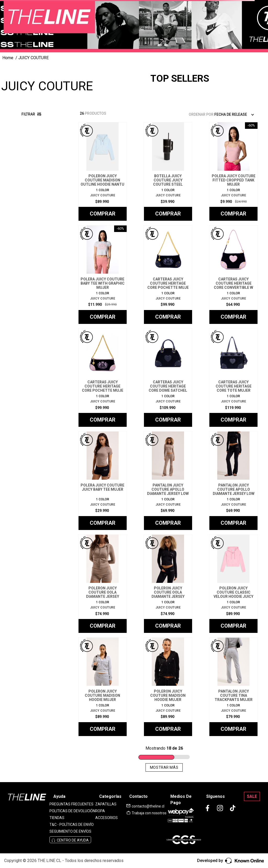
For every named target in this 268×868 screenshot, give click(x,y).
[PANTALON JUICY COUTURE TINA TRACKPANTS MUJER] (233, 687)
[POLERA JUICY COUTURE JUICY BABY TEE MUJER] (103, 481)
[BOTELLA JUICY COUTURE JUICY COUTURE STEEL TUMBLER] (168, 172)
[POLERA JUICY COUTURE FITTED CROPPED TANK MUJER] (233, 172)
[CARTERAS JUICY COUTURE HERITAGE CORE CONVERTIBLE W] (233, 275)
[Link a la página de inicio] (8, 58)
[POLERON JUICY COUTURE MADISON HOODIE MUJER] (103, 687)
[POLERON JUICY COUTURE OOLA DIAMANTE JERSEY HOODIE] (103, 584)
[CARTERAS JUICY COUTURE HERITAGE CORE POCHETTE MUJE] (168, 275)
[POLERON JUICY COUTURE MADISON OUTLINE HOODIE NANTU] (103, 172)
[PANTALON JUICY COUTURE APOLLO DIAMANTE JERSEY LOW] (168, 481)
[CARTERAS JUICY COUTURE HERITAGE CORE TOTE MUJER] (233, 378)
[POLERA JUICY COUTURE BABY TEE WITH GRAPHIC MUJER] (103, 275)
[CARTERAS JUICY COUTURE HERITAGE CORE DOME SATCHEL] (168, 378)
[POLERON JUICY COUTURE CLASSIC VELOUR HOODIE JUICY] (233, 584)
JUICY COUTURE (33, 58)
